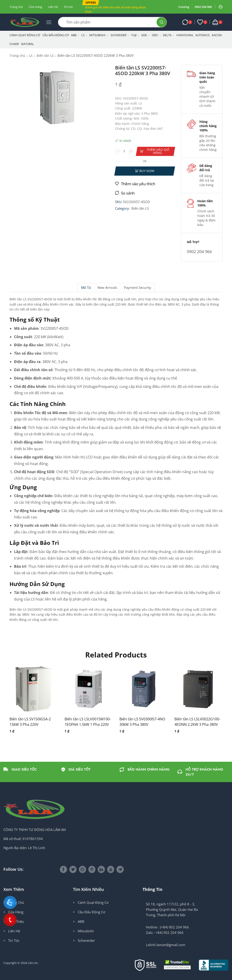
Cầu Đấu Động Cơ (56, 35)
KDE (145, 35)
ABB (75, 35)
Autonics (202, 35)
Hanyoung (185, 35)
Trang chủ (16, 7)
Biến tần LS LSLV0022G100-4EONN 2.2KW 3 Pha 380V (197, 722)
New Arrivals (107, 288)
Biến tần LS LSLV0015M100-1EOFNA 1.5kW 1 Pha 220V (88, 722)
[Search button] (162, 22)
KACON (217, 35)
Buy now (147, 171)
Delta (169, 35)
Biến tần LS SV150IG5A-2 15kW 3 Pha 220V (30, 722)
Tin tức (68, 7)
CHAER (14, 44)
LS (84, 35)
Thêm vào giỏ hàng (158, 151)
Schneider (120, 35)
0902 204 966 (203, 7)
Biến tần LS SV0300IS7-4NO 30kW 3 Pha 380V (142, 722)
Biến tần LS (45, 56)
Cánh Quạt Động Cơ (25, 35)
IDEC (156, 35)
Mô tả (86, 288)
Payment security (138, 288)
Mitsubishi (99, 35)
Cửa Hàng (35, 7)
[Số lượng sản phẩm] (124, 151)
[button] (91, 3)
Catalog (184, 7)
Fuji (135, 35)
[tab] (86, 288)
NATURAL (28, 44)
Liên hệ (53, 7)
